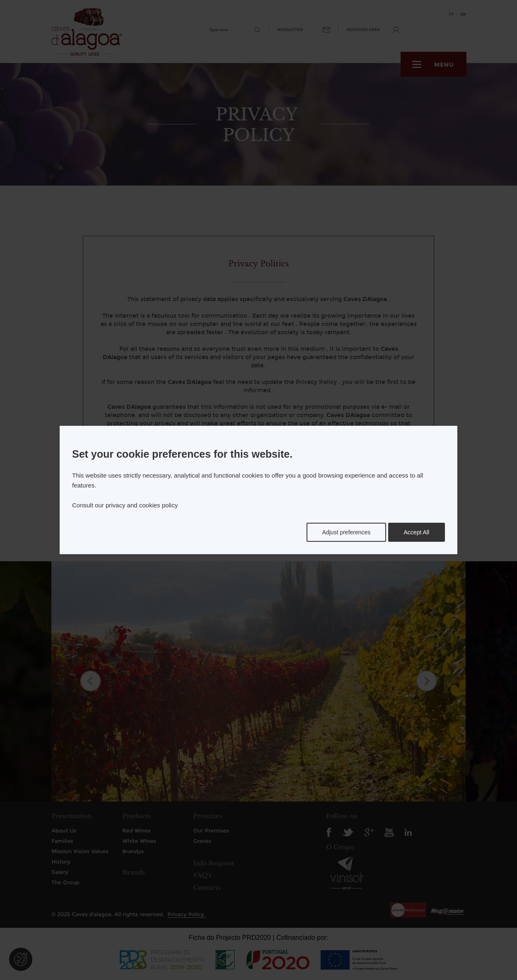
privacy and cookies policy (142, 505)
